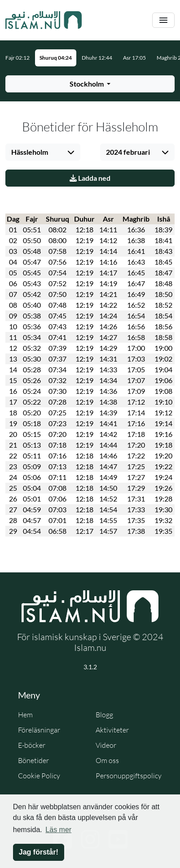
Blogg (104, 715)
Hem (25, 715)
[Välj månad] (138, 152)
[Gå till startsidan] (44, 20)
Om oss (107, 760)
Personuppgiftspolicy (129, 776)
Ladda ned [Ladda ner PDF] (90, 178)
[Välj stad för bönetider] (90, 84)
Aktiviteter (112, 730)
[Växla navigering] (163, 20)
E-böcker (32, 745)
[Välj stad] (43, 152)
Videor (106, 745)
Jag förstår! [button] (39, 852)
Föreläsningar (39, 730)
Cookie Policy (39, 776)
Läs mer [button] (58, 830)
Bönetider (33, 760)
